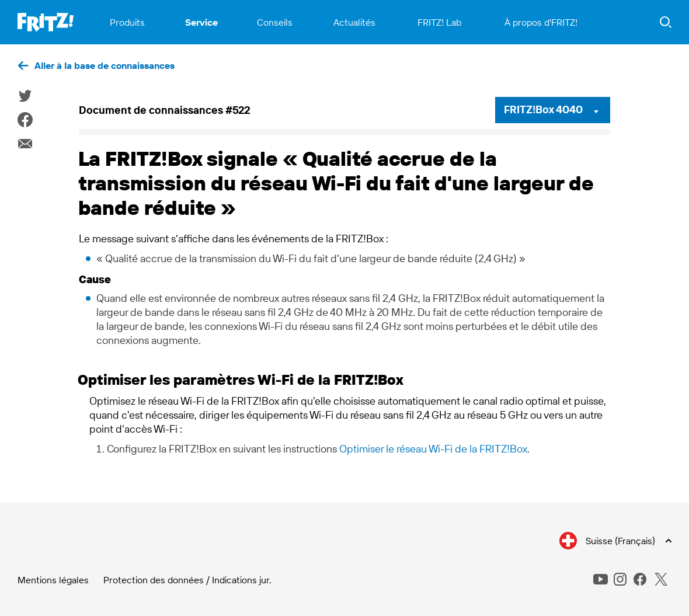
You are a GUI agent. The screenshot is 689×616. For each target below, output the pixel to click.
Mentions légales (53, 580)
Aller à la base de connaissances (105, 65)
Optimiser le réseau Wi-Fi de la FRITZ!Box (433, 449)
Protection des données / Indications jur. (187, 580)
